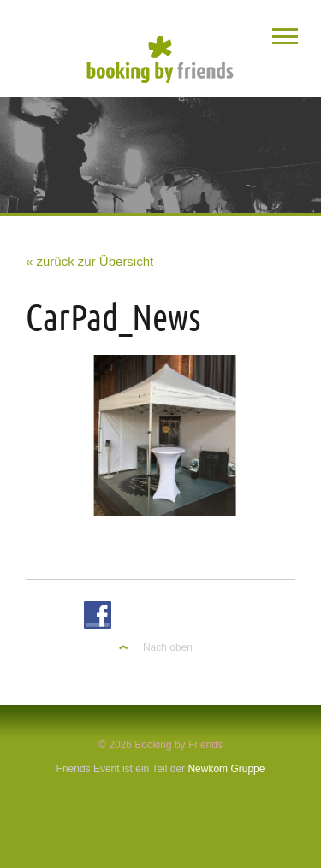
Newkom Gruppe (226, 769)
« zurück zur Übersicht (89, 261)
